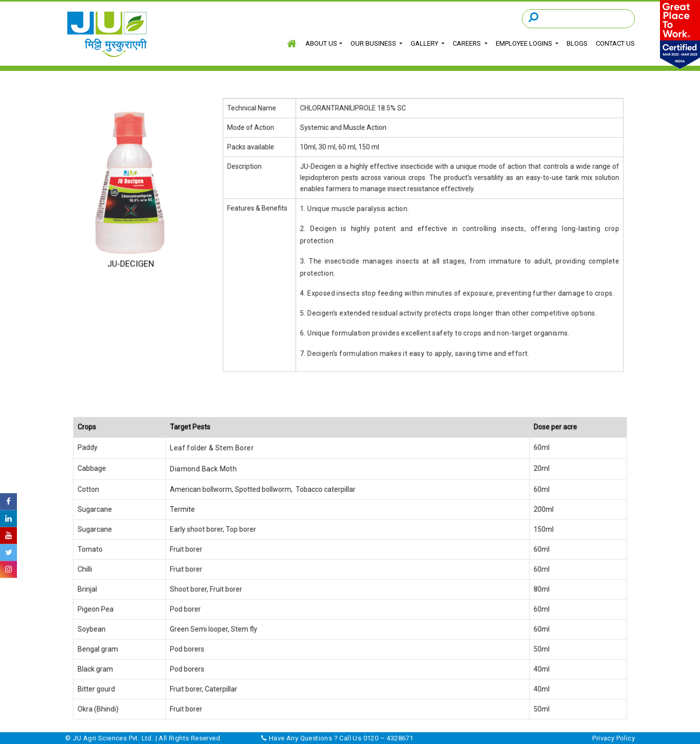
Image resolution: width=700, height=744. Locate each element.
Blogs (576, 43)
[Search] (578, 18)
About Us (322, 43)
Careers (468, 43)
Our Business (374, 43)
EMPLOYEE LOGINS (524, 43)
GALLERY (425, 43)
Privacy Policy (614, 738)
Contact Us (614, 43)
